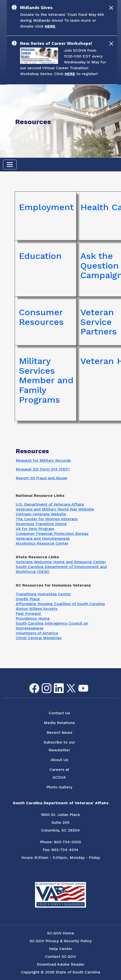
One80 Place (28, 599)
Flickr (91, 686)
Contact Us (59, 713)
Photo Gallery (59, 787)
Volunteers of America (37, 633)
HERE (50, 26)
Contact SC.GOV (61, 956)
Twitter (67, 684)
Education (40, 256)
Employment (46, 207)
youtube (79, 685)
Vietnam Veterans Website (41, 514)
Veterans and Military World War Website (55, 509)
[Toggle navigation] (10, 165)
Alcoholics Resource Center (42, 543)
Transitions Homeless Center (43, 594)
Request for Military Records (43, 460)
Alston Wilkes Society (36, 609)
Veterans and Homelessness (43, 538)
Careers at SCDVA (59, 773)
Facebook (30, 683)
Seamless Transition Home (41, 524)
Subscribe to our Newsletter (59, 746)
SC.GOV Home (61, 933)
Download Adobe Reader (61, 964)
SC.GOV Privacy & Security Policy (61, 941)
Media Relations (59, 723)
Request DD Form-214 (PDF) (43, 469)
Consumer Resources (41, 317)
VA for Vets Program (35, 529)
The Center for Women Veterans (47, 519)
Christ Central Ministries (39, 638)
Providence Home (33, 618)
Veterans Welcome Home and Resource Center (61, 562)
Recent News (59, 732)
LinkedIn (55, 683)
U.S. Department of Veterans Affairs (50, 504)
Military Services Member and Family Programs (46, 381)
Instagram (43, 683)
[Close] (111, 8)
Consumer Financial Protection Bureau (52, 534)
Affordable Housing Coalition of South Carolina (60, 604)
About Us (59, 760)
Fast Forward (29, 613)
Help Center (61, 949)
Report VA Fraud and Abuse (42, 478)
